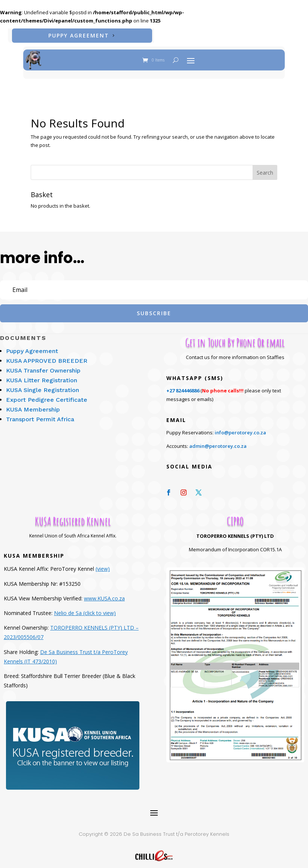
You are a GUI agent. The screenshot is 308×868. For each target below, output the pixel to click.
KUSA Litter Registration (42, 376)
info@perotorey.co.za (240, 428)
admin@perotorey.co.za (218, 441)
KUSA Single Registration (43, 385)
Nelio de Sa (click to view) (85, 608)
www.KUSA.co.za (104, 594)
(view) (103, 564)
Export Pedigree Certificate (47, 395)
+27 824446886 (183, 386)
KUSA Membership (33, 405)
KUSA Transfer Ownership (43, 366)
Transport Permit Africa (40, 415)
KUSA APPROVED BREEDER (47, 356)
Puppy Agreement (79, 35)
